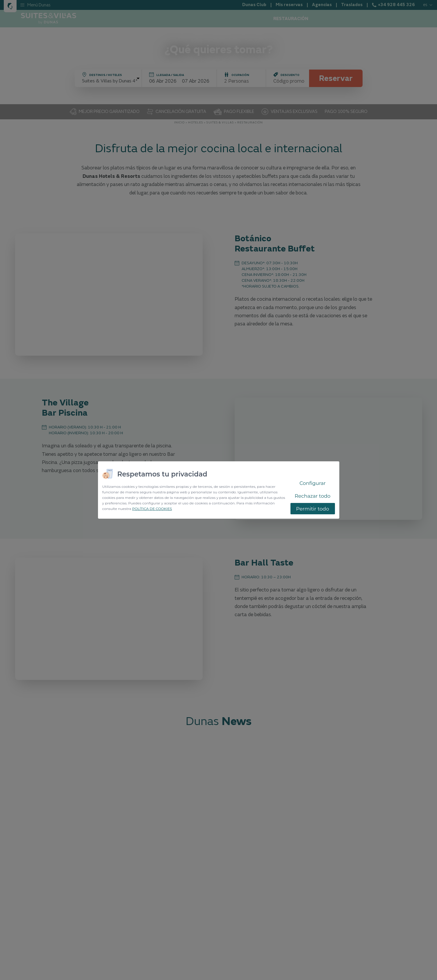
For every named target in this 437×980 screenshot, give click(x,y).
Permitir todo (313, 509)
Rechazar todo (313, 496)
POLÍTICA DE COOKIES (152, 509)
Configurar (313, 483)
